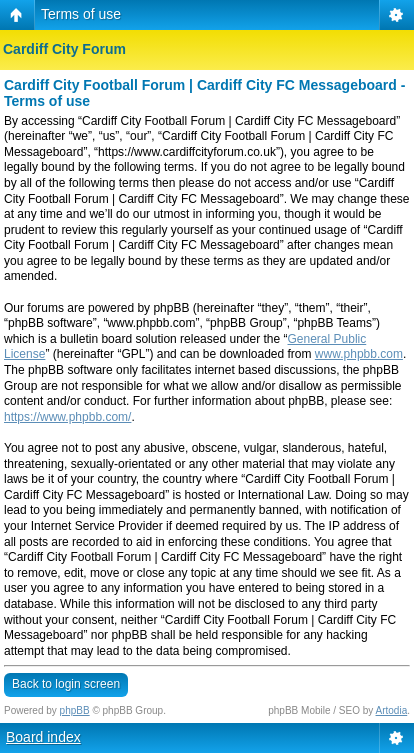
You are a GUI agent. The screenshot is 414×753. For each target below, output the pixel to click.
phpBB (75, 710)
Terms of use (81, 14)
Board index (43, 737)
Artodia (392, 710)
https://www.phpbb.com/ (67, 417)
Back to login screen (66, 684)
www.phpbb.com (359, 354)
